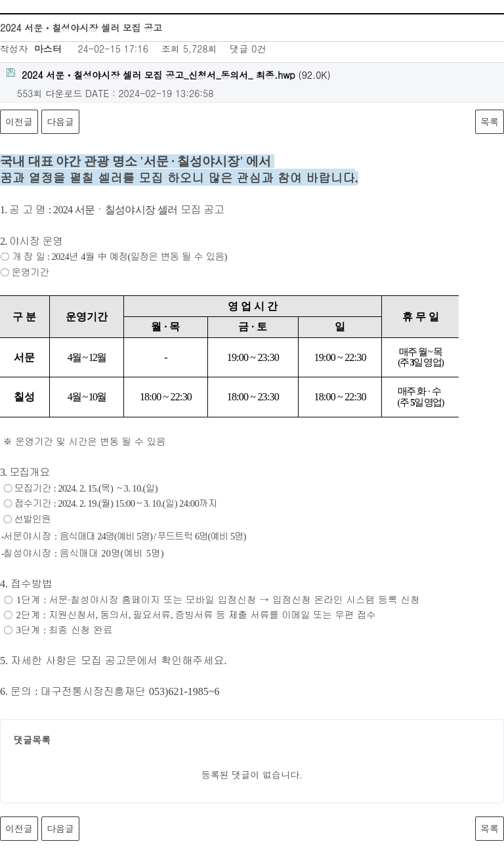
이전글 (19, 121)
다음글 (60, 121)
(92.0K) (169, 75)
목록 (490, 121)
